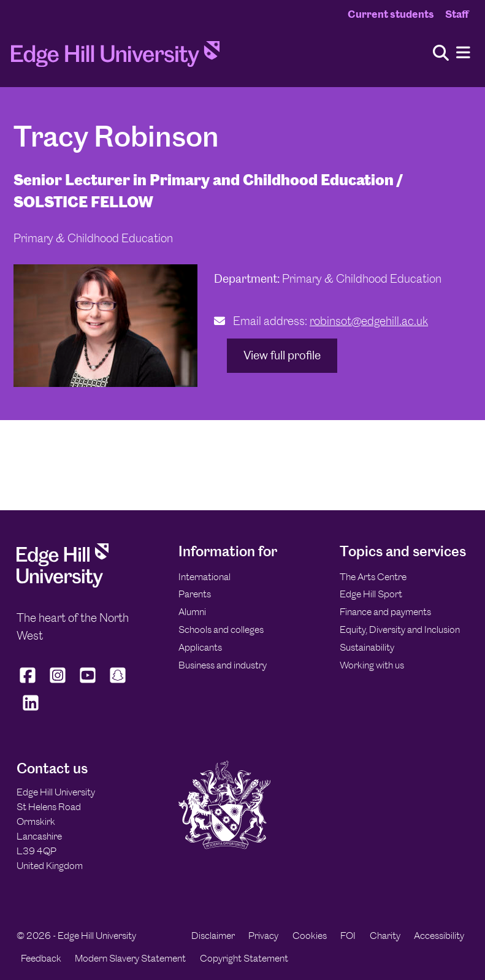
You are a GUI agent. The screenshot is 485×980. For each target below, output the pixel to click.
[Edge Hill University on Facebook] (29, 683)
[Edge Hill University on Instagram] (58, 683)
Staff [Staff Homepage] (457, 14)
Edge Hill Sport (371, 594)
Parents (195, 594)
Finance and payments (385, 612)
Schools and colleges (221, 630)
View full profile (282, 355)
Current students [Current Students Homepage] (391, 14)
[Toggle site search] (441, 54)
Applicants (200, 647)
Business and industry (223, 665)
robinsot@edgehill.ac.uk (369, 321)
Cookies (310, 936)
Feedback (41, 958)
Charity (385, 936)
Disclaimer (213, 936)
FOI (348, 936)
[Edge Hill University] (63, 584)
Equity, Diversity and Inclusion (400, 630)
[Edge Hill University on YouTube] (88, 683)
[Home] (115, 58)
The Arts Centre (373, 577)
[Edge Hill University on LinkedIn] (30, 711)
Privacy (263, 936)
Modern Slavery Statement (130, 958)
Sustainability (367, 647)
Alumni (192, 612)
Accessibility (439, 936)
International (204, 577)
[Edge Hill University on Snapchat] (118, 683)
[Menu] (463, 53)
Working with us (372, 665)
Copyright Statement (244, 958)
